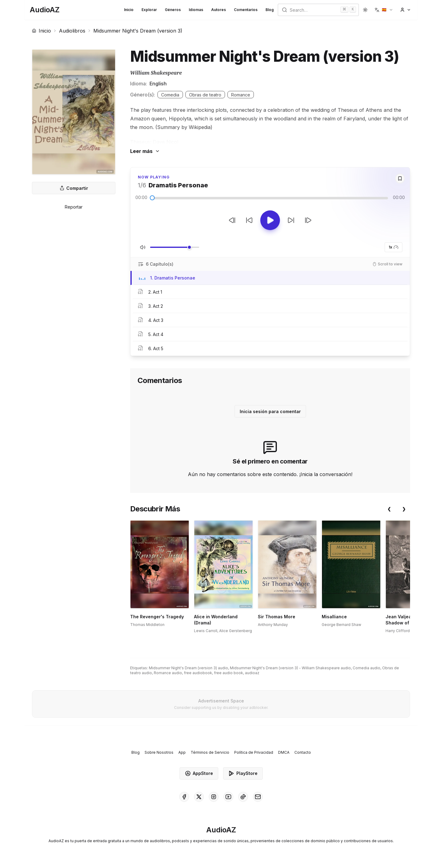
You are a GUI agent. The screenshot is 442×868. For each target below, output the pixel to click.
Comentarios (246, 10)
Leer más (145, 151)
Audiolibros (72, 31)
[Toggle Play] (270, 220)
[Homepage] (45, 10)
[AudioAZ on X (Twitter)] (199, 797)
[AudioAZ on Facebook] (184, 797)
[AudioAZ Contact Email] (258, 797)
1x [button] (394, 247)
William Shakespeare (156, 73)
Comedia (170, 95)
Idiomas (196, 10)
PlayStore (243, 773)
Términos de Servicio (210, 752)
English (158, 84)
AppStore (199, 773)
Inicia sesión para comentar (270, 411)
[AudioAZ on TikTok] (243, 797)
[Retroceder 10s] (249, 220)
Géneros (173, 10)
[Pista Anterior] (232, 220)
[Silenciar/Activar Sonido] (143, 247)
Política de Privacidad (254, 752)
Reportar (74, 207)
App (182, 752)
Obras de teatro (205, 95)
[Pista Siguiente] (308, 220)
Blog (270, 10)
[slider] (152, 198)
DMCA (284, 752)
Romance (241, 95)
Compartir (74, 188)
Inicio (129, 10)
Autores (219, 10)
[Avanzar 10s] (291, 220)
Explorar (149, 10)
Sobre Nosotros (159, 752)
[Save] (400, 178)
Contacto (303, 752)
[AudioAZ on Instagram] (214, 797)
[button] (384, 10)
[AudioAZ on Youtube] (228, 797)
